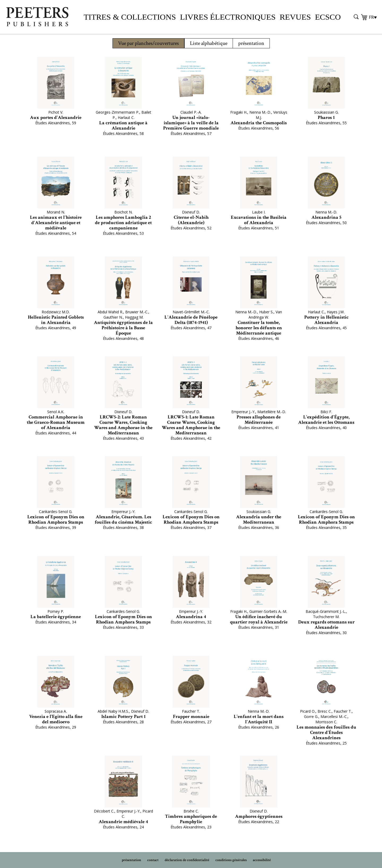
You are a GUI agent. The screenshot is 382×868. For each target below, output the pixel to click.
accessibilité (262, 860)
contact (153, 860)
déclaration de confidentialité (187, 860)
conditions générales (231, 860)
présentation (251, 43)
